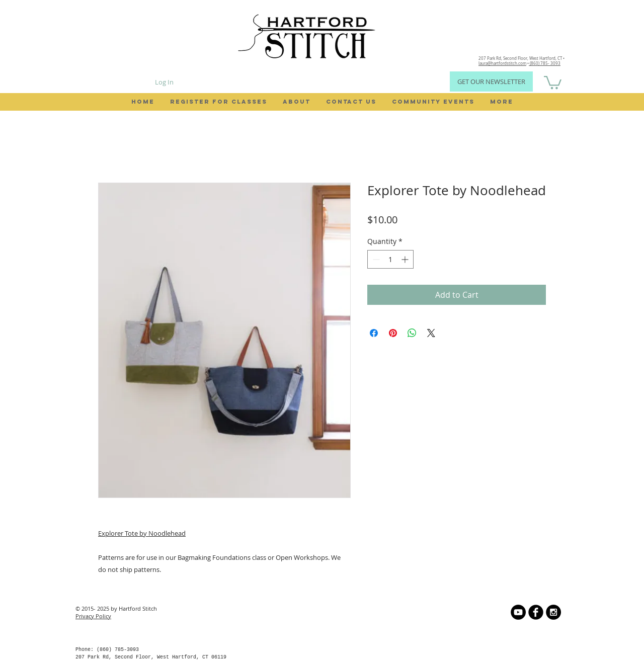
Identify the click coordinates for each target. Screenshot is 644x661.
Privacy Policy (93, 616)
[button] (553, 82)
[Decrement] (375, 259)
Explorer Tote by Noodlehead (142, 533)
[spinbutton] (390, 259)
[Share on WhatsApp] (412, 333)
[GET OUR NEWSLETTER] (491, 81)
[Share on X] (431, 333)
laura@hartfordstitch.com (502, 63)
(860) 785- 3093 (545, 63)
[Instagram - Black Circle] (553, 612)
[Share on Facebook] (374, 333)
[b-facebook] (536, 612)
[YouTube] (518, 612)
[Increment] (406, 259)
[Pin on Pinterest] (393, 333)
